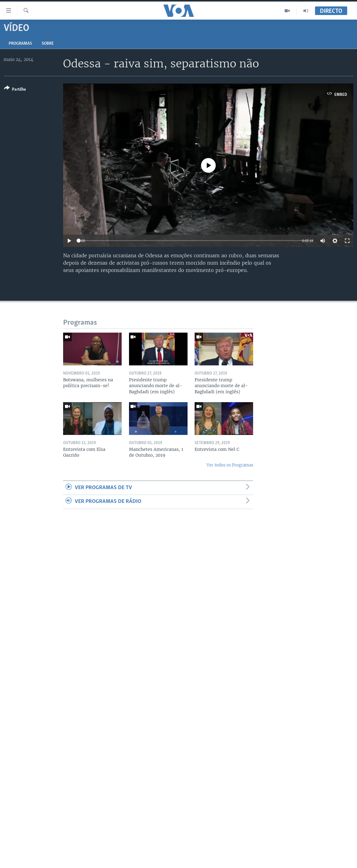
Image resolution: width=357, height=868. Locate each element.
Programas (20, 44)
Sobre (48, 44)
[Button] (15, 90)
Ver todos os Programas (230, 465)
